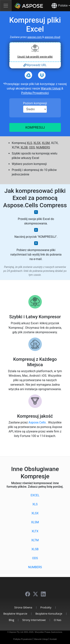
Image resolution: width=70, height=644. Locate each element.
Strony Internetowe (34, 620)
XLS (29, 143)
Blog (11, 620)
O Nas (58, 620)
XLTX (35, 531)
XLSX (37, 143)
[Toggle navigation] (6, 6)
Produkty (46, 607)
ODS (32, 147)
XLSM (46, 143)
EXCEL (35, 495)
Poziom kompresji (35, 103)
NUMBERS (43, 147)
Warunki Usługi (51, 88)
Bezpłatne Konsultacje (49, 614)
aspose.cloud (52, 37)
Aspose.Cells (38, 422)
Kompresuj (35, 127)
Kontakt (53, 639)
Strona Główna (23, 607)
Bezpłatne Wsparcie (15, 614)
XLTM (35, 540)
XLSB (24, 147)
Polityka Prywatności (35, 93)
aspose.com (35, 37)
